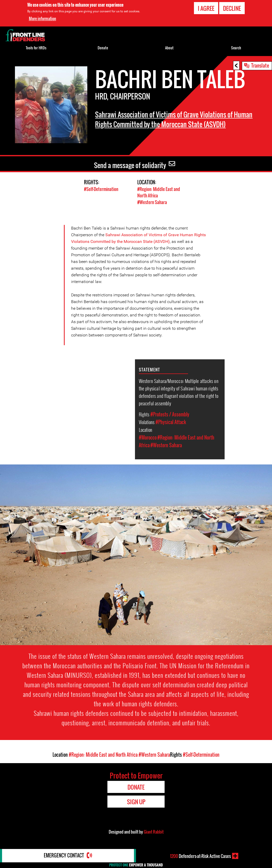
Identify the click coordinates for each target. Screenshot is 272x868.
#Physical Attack (171, 422)
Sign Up (136, 801)
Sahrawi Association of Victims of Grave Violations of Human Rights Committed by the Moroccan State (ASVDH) (170, 124)
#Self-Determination (101, 189)
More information (42, 19)
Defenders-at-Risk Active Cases (200, 856)
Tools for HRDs (36, 48)
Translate (260, 65)
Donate (103, 48)
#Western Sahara (152, 202)
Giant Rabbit (154, 831)
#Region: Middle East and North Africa (103, 754)
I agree (206, 8)
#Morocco (148, 437)
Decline (232, 8)
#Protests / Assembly (170, 414)
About (169, 48)
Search (236, 48)
